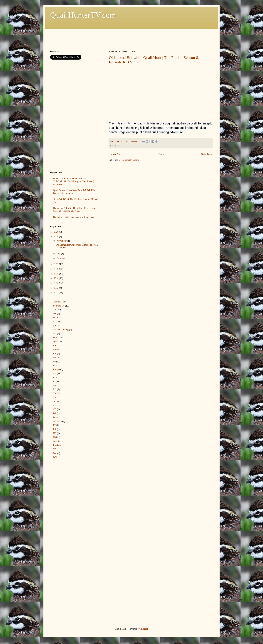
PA (55, 366)
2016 (57, 269)
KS (55, 346)
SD (55, 449)
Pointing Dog (59, 306)
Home (161, 154)
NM (55, 437)
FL (55, 378)
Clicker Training (61, 330)
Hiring (56, 338)
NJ (55, 362)
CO (55, 409)
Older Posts (207, 154)
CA (55, 373)
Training (57, 302)
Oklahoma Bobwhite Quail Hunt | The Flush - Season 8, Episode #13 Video (75, 210)
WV (55, 457)
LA (55, 429)
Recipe (56, 369)
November (62, 241)
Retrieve (57, 445)
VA (55, 397)
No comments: (131, 141)
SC (55, 318)
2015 (57, 274)
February (61, 258)
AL (55, 406)
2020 (57, 232)
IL (54, 382)
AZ (55, 326)
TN (55, 393)
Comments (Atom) (131, 160)
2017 (57, 264)
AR (55, 322)
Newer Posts (116, 154)
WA (55, 453)
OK (118, 146)
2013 (57, 283)
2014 (57, 278)
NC (55, 433)
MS (55, 389)
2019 (57, 237)
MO (55, 350)
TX (55, 310)
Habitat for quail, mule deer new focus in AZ (74, 217)
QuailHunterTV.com (83, 15)
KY (55, 354)
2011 (56, 293)
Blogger (144, 629)
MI (55, 386)
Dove (56, 417)
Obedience (58, 441)
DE (55, 413)
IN (54, 425)
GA (55, 334)
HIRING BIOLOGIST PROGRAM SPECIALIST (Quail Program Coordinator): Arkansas (74, 181)
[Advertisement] (111, 37)
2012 (57, 288)
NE (55, 358)
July (59, 254)
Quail (56, 342)
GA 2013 (57, 421)
